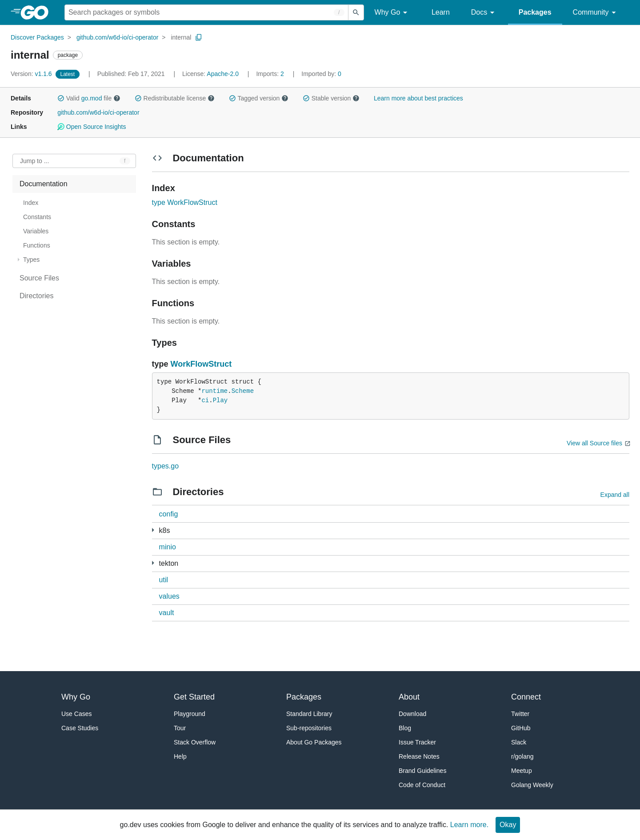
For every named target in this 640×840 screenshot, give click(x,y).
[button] (61, 98)
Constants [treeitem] (37, 217)
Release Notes (419, 756)
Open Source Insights (92, 127)
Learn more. (469, 825)
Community (596, 13)
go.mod (92, 98)
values (169, 596)
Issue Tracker (417, 742)
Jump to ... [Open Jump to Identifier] (34, 161)
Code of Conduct (422, 785)
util (164, 580)
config (169, 514)
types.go (165, 466)
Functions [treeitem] (37, 245)
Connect (526, 697)
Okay (508, 825)
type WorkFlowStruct (185, 202)
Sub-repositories (309, 728)
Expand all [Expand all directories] (615, 495)
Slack (519, 742)
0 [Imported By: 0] (321, 74)
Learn (441, 12)
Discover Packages (37, 37)
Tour (180, 728)
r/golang (522, 756)
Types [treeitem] (31, 260)
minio (168, 547)
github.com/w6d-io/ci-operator (117, 37)
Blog (405, 728)
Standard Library (309, 714)
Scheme (243, 391)
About (409, 697)
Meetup (522, 771)
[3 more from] (153, 530)
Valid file (89, 98)
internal (181, 37)
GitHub (521, 728)
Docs (484, 13)
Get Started (194, 697)
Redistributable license (175, 98)
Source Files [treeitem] (39, 278)
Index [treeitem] (31, 203)
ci (205, 400)
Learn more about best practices (418, 98)
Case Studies (80, 728)
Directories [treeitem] (36, 296)
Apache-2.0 (223, 74)
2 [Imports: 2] (271, 74)
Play (220, 400)
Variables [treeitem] (36, 231)
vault (167, 613)
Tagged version (259, 98)
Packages (535, 12)
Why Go (392, 13)
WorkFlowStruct (201, 364)
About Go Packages (314, 742)
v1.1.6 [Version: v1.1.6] (32, 74)
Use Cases (76, 714)
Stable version (331, 98)
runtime (214, 391)
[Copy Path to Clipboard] (199, 37)
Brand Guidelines (422, 771)
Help (180, 756)
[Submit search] (356, 12)
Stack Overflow (195, 742)
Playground (190, 714)
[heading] (38, 12)
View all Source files (594, 443)
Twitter (520, 714)
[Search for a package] (206, 12)
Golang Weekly (532, 785)
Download (412, 714)
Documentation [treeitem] (44, 184)
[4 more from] (153, 563)
